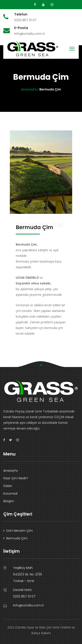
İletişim (9, 501)
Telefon (21, 14)
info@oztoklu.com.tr (29, 605)
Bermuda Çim (17, 538)
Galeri (8, 486)
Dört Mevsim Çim (20, 531)
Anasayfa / (30, 89)
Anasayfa (10, 471)
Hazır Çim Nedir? (16, 478)
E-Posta (21, 28)
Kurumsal (10, 493)
